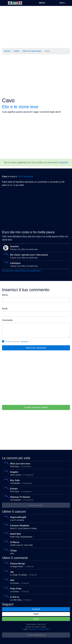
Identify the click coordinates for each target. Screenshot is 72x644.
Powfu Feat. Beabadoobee (35, 535)
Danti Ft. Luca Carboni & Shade (35, 527)
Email (5, 309)
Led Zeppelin (35, 498)
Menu (42, 3)
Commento (7, 320)
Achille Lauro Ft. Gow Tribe (35, 544)
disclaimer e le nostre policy (39, 629)
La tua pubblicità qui (36, 635)
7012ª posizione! (26, 176)
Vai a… (63, 3)
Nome (5, 295)
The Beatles (35, 482)
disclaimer (25, 342)
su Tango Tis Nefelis (35, 573)
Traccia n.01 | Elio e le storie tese (36, 248)
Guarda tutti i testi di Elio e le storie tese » (22, 271)
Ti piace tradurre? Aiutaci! (36, 407)
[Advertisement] (36, 27)
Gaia (35, 552)
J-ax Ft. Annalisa (35, 519)
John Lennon (35, 473)
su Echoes (35, 582)
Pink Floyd (35, 465)
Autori (16, 51)
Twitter (36, 614)
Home (7, 51)
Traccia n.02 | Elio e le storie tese (35, 256)
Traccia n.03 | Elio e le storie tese (35, 265)
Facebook (36, 609)
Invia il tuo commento (36, 348)
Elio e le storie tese (32, 51)
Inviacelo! (64, 162)
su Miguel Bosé (35, 565)
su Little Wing (35, 598)
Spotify (36, 619)
